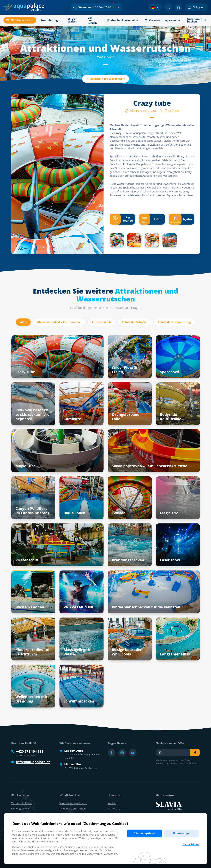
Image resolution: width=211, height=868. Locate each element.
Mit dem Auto (71, 751)
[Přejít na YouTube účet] (133, 753)
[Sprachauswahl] (155, 7)
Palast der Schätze (134, 322)
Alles (23, 322)
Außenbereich (101, 322)
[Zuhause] (24, 7)
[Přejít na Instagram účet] (122, 753)
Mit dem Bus (70, 764)
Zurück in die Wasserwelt (106, 79)
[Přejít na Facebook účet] (111, 753)
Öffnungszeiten (20, 809)
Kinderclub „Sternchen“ (73, 809)
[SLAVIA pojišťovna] (169, 805)
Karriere (114, 809)
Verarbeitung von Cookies (93, 847)
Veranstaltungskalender (73, 803)
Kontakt (112, 803)
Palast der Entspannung (174, 322)
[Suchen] (168, 7)
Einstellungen (182, 833)
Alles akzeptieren (145, 833)
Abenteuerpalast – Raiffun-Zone (59, 322)
